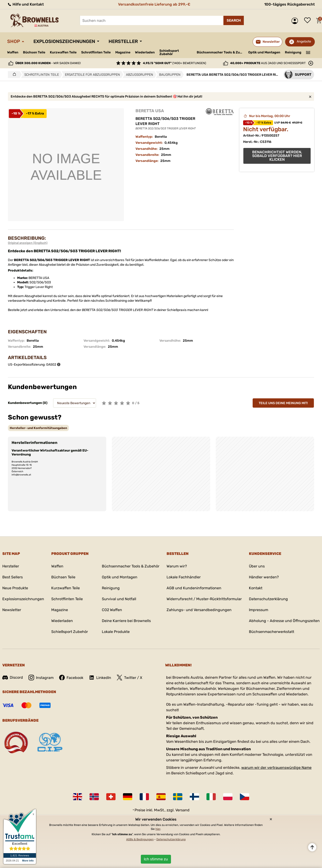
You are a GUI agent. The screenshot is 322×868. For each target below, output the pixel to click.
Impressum (259, 610)
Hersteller (123, 41)
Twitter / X (129, 678)
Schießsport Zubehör (169, 52)
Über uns (257, 566)
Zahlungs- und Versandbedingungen (199, 610)
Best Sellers (13, 577)
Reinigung (293, 52)
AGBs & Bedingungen (140, 839)
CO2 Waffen (112, 610)
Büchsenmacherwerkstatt (272, 632)
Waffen (13, 52)
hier (158, 829)
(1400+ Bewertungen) (174, 63)
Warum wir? (177, 566)
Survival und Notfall (119, 599)
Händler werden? (264, 577)
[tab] (38, 428)
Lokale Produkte (116, 632)
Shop (14, 41)
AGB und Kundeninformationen (194, 588)
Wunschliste (309, 21)
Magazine (123, 52)
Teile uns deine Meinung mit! (283, 403)
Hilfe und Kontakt (26, 4)
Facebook (71, 678)
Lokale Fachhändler (184, 577)
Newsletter (12, 610)
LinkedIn (100, 678)
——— (308, 52)
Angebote (304, 41)
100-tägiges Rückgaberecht (290, 4)
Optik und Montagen (264, 52)
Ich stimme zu (156, 859)
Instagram (41, 678)
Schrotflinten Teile (96, 52)
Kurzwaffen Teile (63, 52)
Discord (13, 677)
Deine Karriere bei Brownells (126, 621)
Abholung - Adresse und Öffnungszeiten (284, 621)
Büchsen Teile (34, 52)
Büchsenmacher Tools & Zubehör (221, 52)
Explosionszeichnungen (64, 41)
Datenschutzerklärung (268, 599)
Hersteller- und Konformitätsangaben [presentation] (38, 428)
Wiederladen (145, 52)
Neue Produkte (15, 588)
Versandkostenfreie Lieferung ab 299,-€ (154, 4)
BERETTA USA (150, 111)
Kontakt (256, 588)
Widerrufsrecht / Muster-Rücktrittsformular (204, 599)
